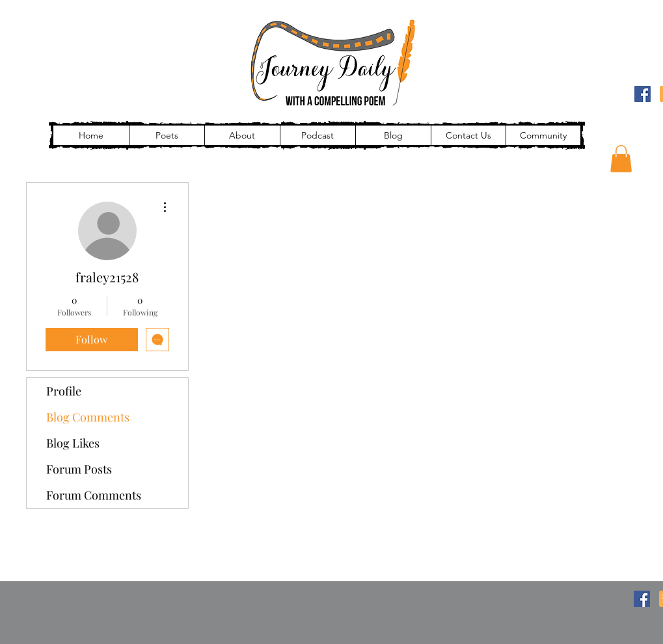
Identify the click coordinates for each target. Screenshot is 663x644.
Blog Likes (73, 443)
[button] (621, 159)
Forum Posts (79, 469)
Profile (64, 391)
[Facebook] (643, 94)
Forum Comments (94, 495)
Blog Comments (88, 417)
